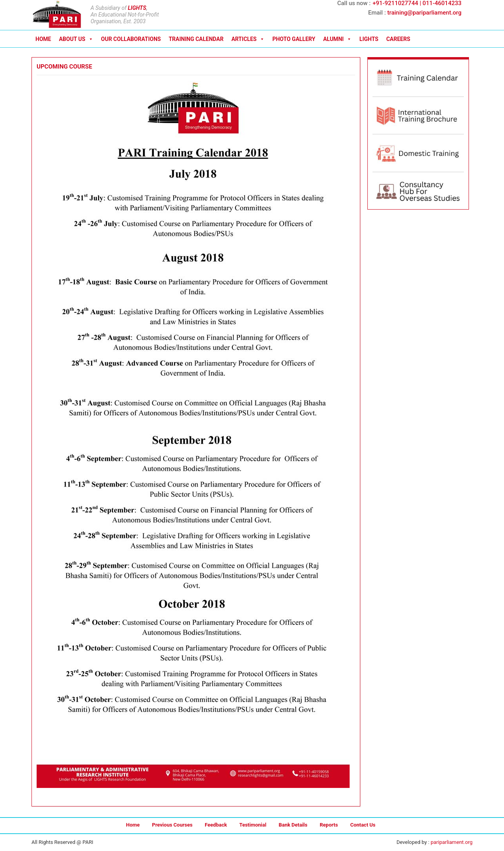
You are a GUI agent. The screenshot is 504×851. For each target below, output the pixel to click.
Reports (329, 825)
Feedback (216, 825)
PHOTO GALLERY (294, 39)
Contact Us (363, 825)
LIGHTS (137, 8)
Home (133, 825)
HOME (43, 39)
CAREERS (398, 39)
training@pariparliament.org (424, 13)
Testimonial (253, 825)
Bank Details (293, 825)
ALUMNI (337, 39)
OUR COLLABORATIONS (131, 39)
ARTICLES (248, 39)
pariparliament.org (452, 842)
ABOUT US (76, 39)
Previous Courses (172, 825)
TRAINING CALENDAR (196, 39)
